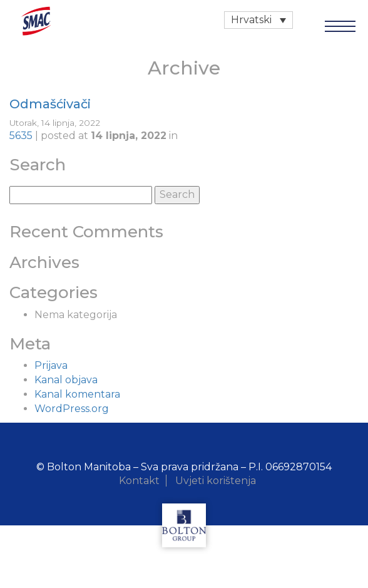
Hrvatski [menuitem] (251, 20)
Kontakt (139, 481)
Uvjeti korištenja (216, 481)
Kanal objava (66, 380)
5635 (21, 136)
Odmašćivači (50, 104)
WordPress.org (72, 409)
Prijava (51, 365)
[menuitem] (258, 20)
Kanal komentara (77, 394)
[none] (258, 20)
